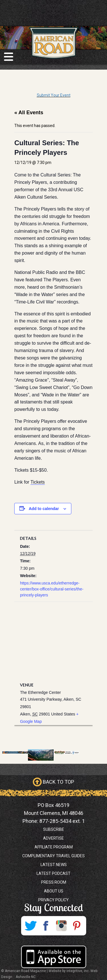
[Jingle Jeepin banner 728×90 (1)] (66, 752)
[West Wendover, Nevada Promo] (15, 752)
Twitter (31, 926)
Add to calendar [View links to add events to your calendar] (44, 509)
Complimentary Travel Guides (53, 856)
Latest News (54, 865)
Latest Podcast (53, 873)
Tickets (38, 482)
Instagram (61, 926)
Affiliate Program (54, 847)
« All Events (29, 113)
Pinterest (77, 926)
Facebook (46, 926)
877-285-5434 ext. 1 (62, 821)
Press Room (54, 882)
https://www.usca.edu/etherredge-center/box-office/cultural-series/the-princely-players (52, 589)
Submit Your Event (54, 95)
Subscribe (54, 829)
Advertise (53, 838)
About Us (54, 891)
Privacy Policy (53, 900)
